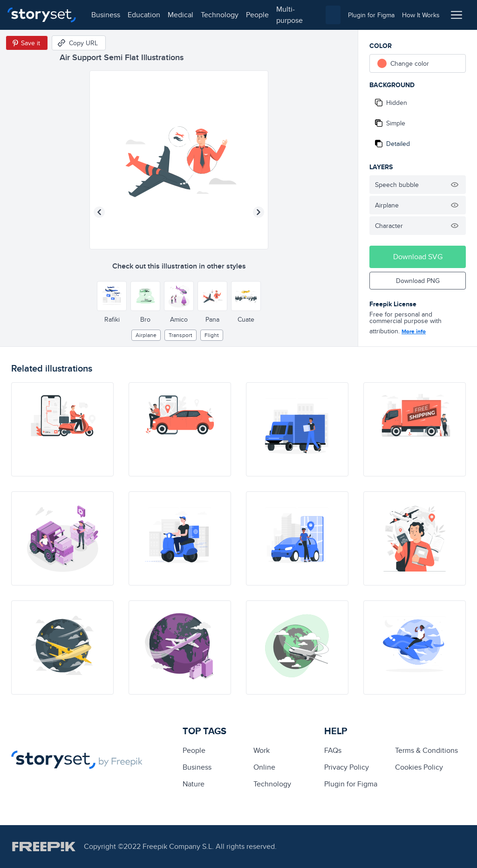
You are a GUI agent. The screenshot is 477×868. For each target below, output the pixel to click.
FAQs (333, 750)
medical (180, 15)
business (105, 15)
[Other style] (112, 296)
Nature (194, 784)
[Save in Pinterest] (27, 43)
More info (414, 331)
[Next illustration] (259, 212)
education (143, 15)
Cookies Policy (419, 767)
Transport (181, 335)
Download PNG (418, 281)
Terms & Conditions (426, 750)
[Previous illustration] (99, 212)
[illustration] (62, 429)
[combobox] (333, 15)
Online (264, 767)
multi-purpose (289, 15)
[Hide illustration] (455, 185)
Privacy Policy (347, 767)
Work (262, 750)
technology (219, 15)
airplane (146, 335)
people (257, 15)
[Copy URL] (79, 43)
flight (212, 335)
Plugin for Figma (351, 784)
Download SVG (418, 257)
